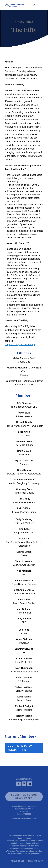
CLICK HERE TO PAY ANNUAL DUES (20, 748)
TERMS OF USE (18, 861)
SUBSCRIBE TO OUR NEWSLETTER (24, 797)
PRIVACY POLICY (35, 861)
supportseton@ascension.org (20, 345)
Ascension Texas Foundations (24, 819)
